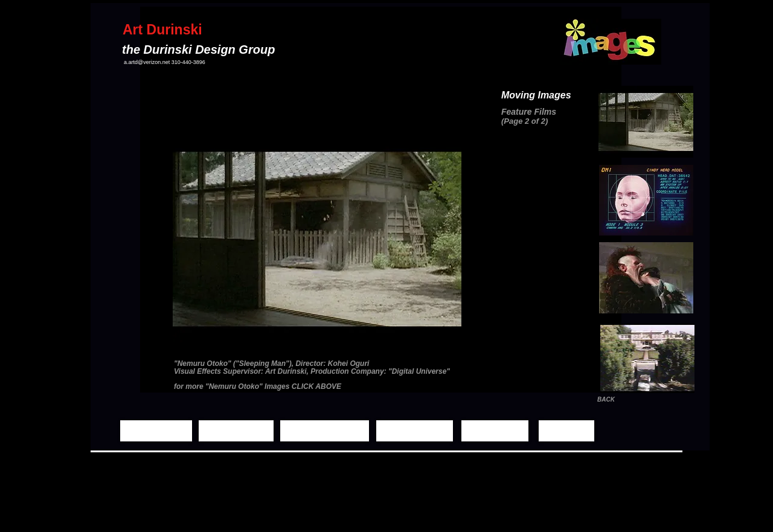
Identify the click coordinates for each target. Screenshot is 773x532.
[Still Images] (236, 431)
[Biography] (495, 431)
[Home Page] (156, 431)
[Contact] (566, 431)
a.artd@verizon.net (147, 62)
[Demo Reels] (415, 431)
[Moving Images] (325, 431)
